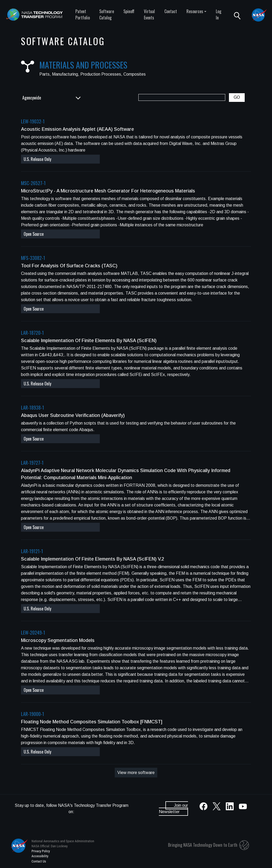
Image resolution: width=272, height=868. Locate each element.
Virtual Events (149, 14)
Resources (195, 11)
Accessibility (40, 856)
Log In (219, 14)
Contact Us (39, 861)
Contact (171, 11)
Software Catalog (107, 14)
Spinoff (129, 11)
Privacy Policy (41, 851)
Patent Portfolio (83, 14)
